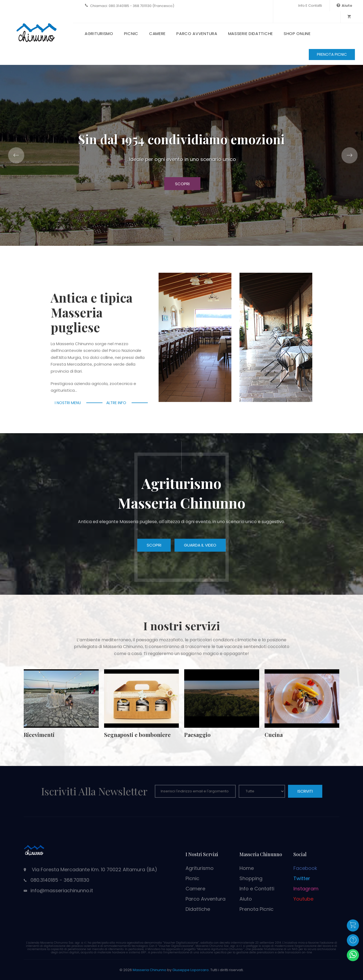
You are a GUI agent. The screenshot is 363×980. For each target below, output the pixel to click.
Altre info (116, 403)
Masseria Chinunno (150, 970)
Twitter (302, 878)
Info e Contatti (310, 6)
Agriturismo (99, 34)
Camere (157, 34)
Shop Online (297, 34)
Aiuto (246, 899)
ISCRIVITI (305, 791)
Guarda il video (200, 545)
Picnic (131, 34)
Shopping (251, 878)
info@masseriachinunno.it (62, 890)
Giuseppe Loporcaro (191, 970)
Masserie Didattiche (251, 34)
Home (247, 868)
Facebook (305, 868)
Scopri (182, 184)
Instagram (306, 889)
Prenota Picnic (256, 909)
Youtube (303, 899)
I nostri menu (68, 403)
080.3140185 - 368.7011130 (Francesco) (141, 6)
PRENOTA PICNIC (332, 54)
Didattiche (198, 909)
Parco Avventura (197, 34)
